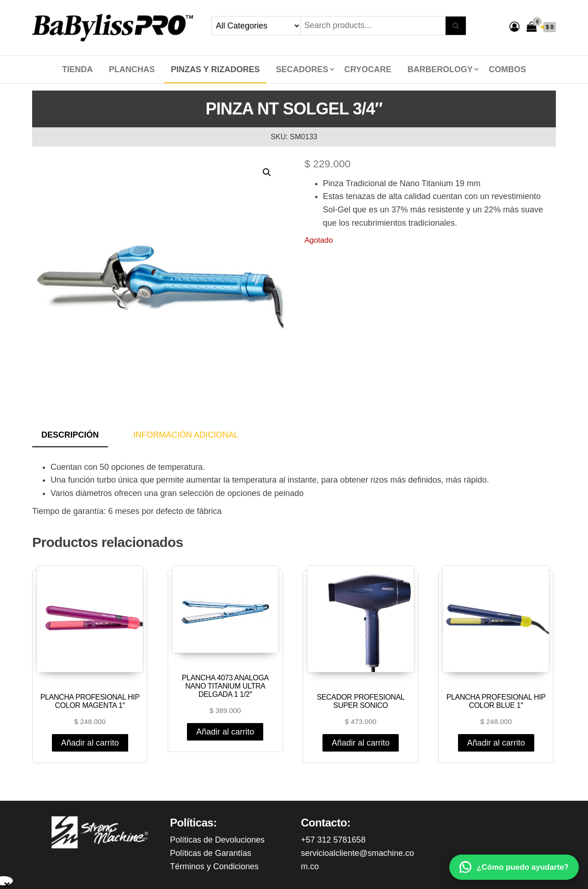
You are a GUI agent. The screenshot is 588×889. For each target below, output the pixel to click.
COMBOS (507, 69)
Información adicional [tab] (186, 435)
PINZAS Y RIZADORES (215, 69)
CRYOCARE (368, 69)
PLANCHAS (132, 69)
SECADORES (302, 69)
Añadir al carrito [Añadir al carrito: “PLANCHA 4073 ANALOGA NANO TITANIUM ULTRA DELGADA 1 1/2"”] (225, 732)
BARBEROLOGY (440, 69)
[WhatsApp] (514, 867)
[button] (267, 172)
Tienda (77, 69)
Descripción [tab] (70, 435)
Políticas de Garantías (211, 853)
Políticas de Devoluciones (217, 840)
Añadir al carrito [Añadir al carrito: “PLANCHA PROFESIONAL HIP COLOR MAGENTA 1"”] (90, 743)
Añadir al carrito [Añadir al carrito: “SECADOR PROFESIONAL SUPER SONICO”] (361, 743)
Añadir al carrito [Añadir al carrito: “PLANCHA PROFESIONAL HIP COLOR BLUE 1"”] (496, 743)
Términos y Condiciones (214, 866)
